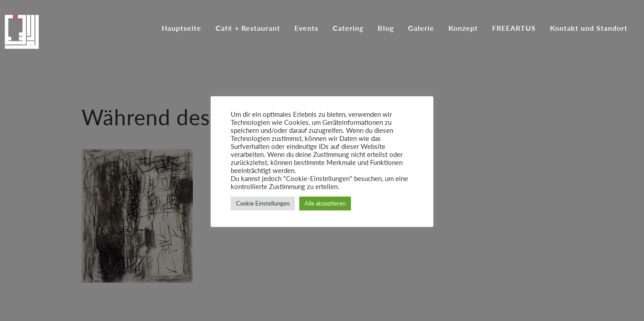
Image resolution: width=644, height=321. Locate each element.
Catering (348, 29)
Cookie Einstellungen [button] (263, 203)
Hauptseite (181, 29)
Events (306, 29)
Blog (386, 29)
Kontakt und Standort (589, 29)
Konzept (463, 29)
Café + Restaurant (248, 29)
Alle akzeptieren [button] (325, 203)
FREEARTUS (514, 29)
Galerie (421, 29)
